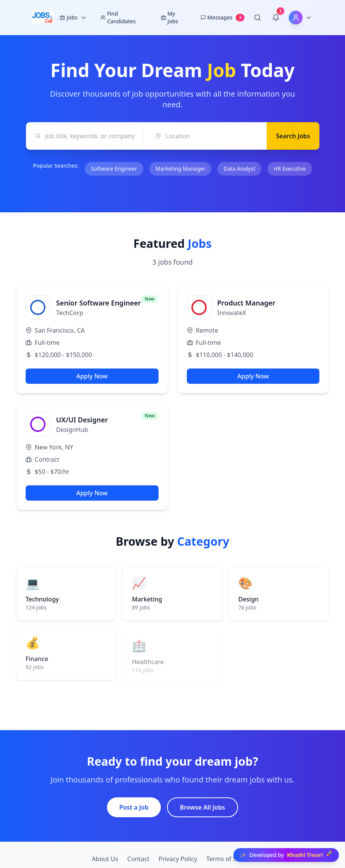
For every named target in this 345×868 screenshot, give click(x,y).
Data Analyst (239, 169)
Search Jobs (293, 136)
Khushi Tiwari (305, 855)
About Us (105, 859)
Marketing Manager (181, 169)
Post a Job (134, 807)
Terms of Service (230, 859)
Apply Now (92, 376)
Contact (138, 859)
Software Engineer (114, 169)
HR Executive (290, 169)
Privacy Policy (178, 859)
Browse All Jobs (202, 807)
